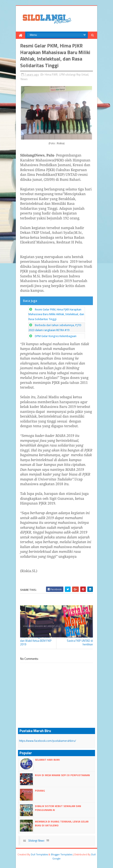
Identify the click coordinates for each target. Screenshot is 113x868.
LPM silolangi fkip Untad (74, 74)
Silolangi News (36, 841)
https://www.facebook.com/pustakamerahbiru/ (48, 741)
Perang (40, 791)
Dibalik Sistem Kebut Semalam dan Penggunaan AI (58, 808)
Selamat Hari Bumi (47, 760)
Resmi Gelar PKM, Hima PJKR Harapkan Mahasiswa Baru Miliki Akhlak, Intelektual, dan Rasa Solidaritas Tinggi (56, 314)
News (24, 79)
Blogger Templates (62, 854)
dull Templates (39, 854)
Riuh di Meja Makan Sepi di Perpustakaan (62, 775)
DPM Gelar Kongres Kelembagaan (56, 336)
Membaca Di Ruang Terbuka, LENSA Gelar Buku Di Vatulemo (62, 823)
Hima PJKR (51, 74)
